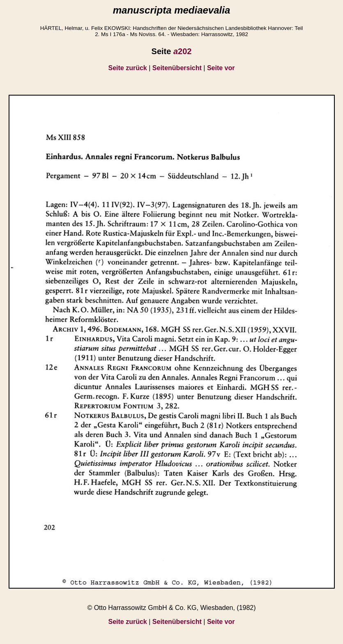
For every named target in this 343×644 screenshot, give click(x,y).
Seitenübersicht (177, 68)
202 (183, 51)
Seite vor (221, 68)
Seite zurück (128, 68)
